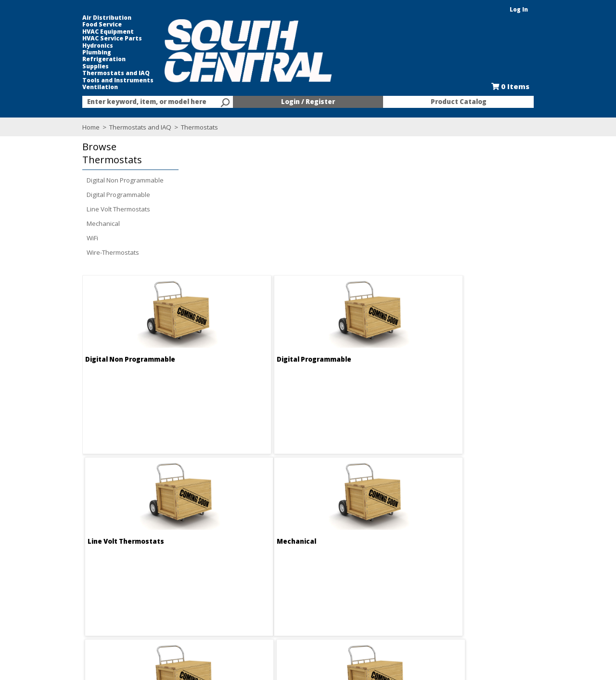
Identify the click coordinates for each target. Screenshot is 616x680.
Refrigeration (70, 59)
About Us (170, 563)
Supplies (61, 66)
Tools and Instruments (84, 80)
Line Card (379, 589)
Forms (270, 589)
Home (57, 127)
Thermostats (165, 127)
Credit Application (287, 581)
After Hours (278, 607)
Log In (553, 9)
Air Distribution (73, 18)
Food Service (68, 25)
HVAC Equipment (74, 32)
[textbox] (130, 102)
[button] (94, 154)
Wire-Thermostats (79, 252)
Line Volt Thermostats (84, 209)
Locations (171, 589)
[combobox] (135, 102)
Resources (276, 598)
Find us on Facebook (93, 590)
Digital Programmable (84, 195)
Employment (175, 572)
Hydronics (64, 46)
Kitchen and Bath (390, 572)
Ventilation (66, 87)
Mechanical (69, 223)
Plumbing (63, 52)
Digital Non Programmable (91, 180)
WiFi (58, 238)
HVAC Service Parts (78, 39)
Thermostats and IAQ (82, 73)
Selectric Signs (386, 581)
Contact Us (173, 581)
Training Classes (285, 615)
